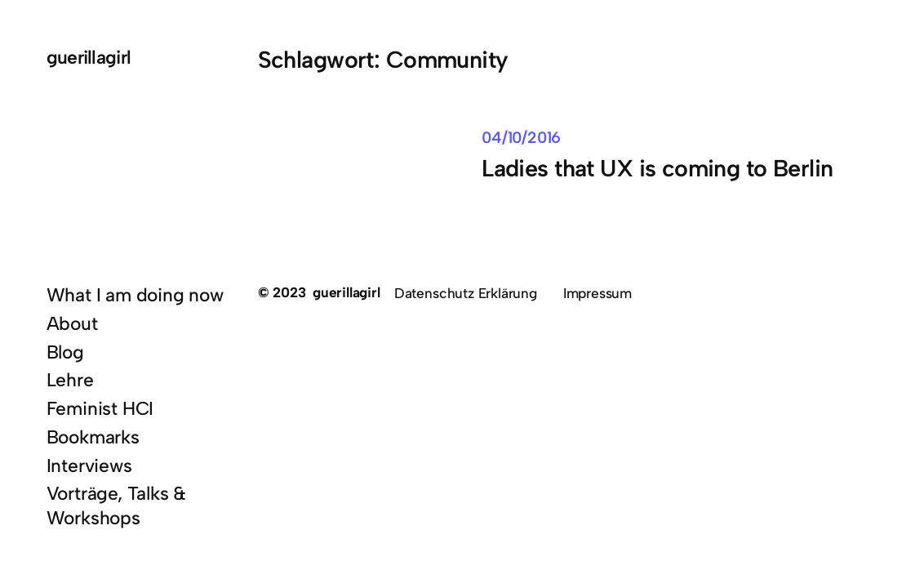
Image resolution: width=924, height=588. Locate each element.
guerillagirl (89, 57)
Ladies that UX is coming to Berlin (657, 169)
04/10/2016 (521, 138)
